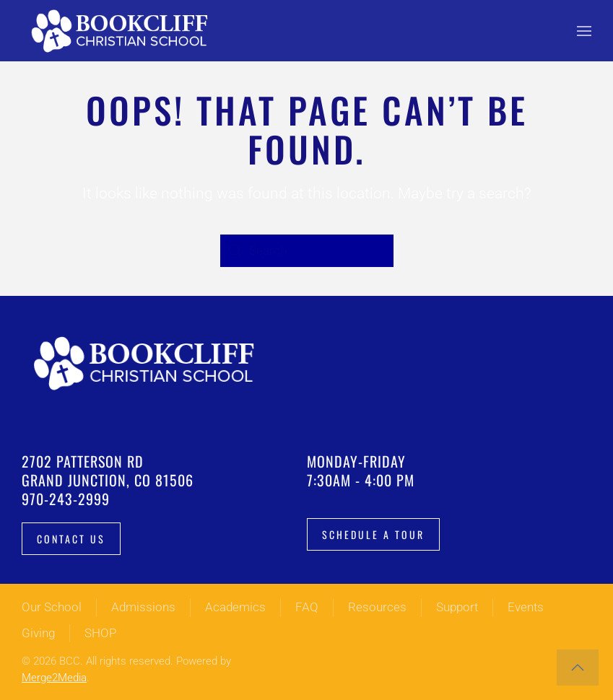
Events (526, 607)
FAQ (307, 607)
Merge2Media (54, 678)
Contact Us (71, 539)
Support (457, 607)
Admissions (143, 607)
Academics (235, 607)
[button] (584, 31)
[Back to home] (123, 31)
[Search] (307, 251)
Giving (38, 633)
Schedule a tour (373, 534)
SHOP (100, 633)
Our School (52, 607)
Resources (377, 607)
